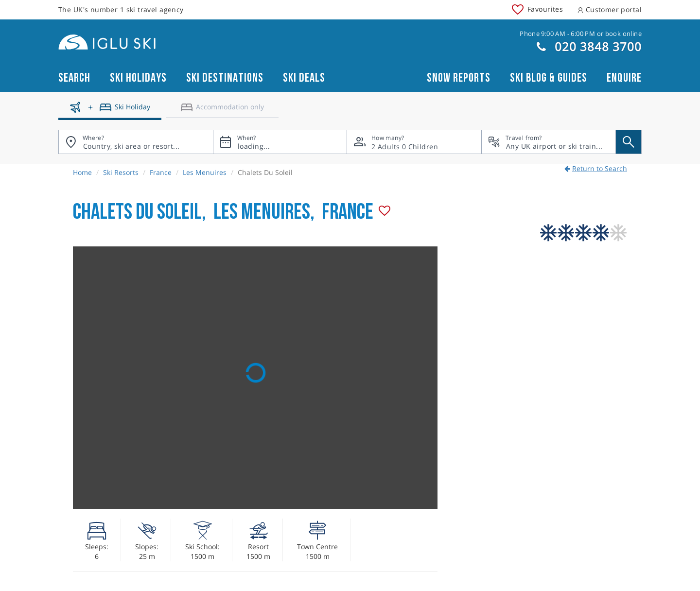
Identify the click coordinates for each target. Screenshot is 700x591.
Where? (93, 138)
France (161, 172)
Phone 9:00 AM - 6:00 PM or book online (581, 34)
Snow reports (459, 78)
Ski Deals (304, 78)
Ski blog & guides (549, 78)
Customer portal (610, 9)
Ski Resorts (121, 172)
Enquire (624, 78)
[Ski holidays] (110, 111)
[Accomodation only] (222, 111)
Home (82, 172)
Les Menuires (205, 172)
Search (74, 78)
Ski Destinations (225, 78)
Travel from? (524, 138)
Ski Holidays (138, 78)
